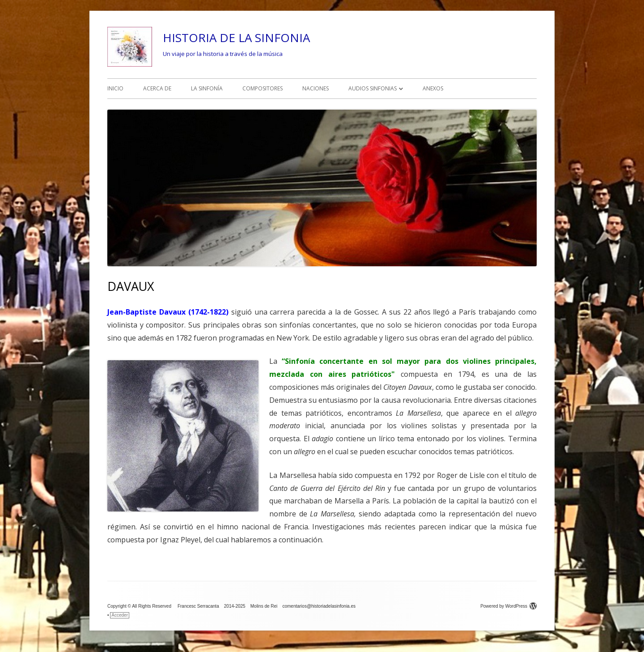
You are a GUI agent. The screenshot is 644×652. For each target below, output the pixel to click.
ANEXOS (433, 88)
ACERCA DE (157, 88)
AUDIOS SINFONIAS (373, 88)
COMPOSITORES (263, 88)
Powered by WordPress (508, 606)
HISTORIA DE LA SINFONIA (236, 38)
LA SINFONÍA (207, 88)
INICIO (115, 88)
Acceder (120, 615)
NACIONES (316, 88)
